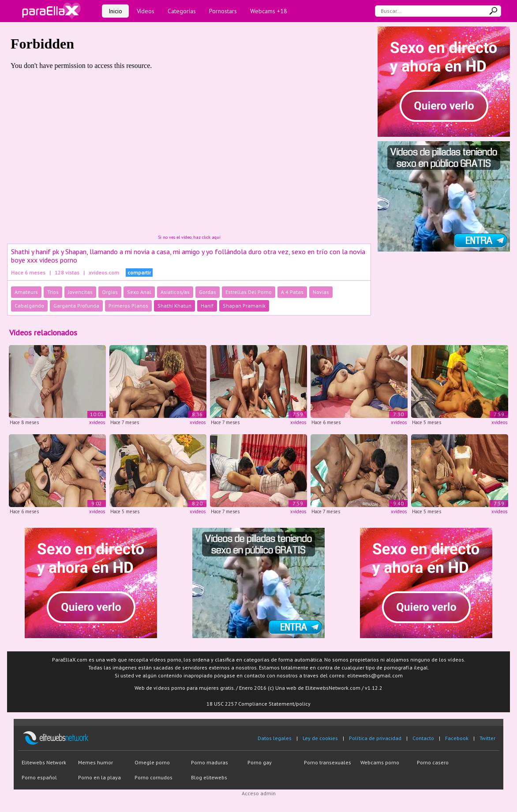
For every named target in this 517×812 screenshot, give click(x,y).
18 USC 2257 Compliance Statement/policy (258, 704)
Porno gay (260, 762)
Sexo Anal (139, 292)
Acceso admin (259, 793)
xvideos (97, 422)
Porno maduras (210, 762)
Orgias (110, 292)
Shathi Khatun (174, 306)
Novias (321, 292)
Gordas (208, 292)
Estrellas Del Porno (249, 292)
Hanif (207, 306)
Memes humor (96, 762)
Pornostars (223, 11)
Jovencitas (80, 292)
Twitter (487, 738)
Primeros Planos (128, 306)
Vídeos (146, 11)
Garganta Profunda (76, 306)
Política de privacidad (375, 738)
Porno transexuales (328, 762)
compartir (139, 273)
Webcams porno (380, 762)
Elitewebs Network (44, 762)
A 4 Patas (292, 292)
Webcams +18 (269, 11)
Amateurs (26, 292)
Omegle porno (152, 762)
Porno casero (433, 762)
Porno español (39, 777)
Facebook (457, 738)
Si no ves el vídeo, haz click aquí (189, 237)
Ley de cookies (320, 738)
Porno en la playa (99, 777)
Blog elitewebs (209, 777)
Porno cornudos (154, 777)
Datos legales (275, 738)
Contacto (423, 738)
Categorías (182, 11)
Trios (53, 292)
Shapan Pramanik (244, 306)
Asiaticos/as (175, 292)
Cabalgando (29, 306)
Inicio (115, 11)
